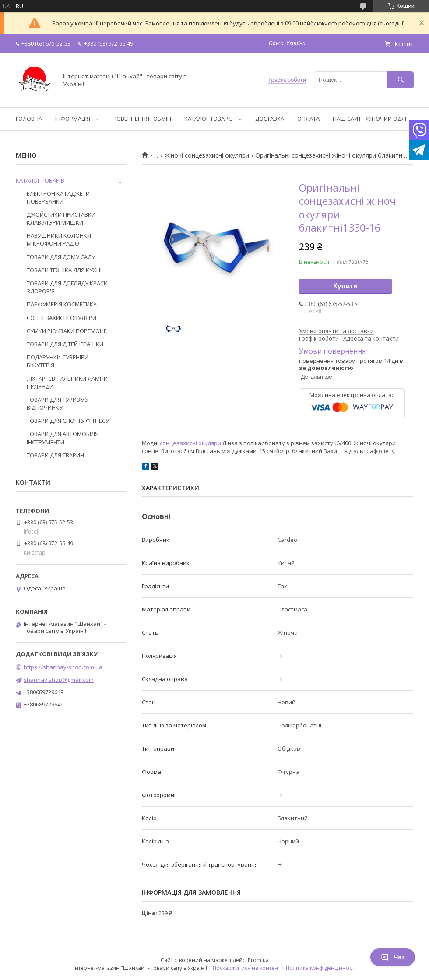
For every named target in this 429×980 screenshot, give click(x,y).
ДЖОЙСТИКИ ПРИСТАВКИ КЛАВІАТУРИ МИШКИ (61, 218)
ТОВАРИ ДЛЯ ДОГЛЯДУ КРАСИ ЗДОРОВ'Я (67, 287)
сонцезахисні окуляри (190, 443)
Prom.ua (258, 960)
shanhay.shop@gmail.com (59, 680)
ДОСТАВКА (270, 119)
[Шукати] (401, 80)
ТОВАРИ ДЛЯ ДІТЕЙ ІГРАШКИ (65, 344)
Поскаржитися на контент (246, 968)
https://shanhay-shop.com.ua (63, 667)
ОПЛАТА (308, 119)
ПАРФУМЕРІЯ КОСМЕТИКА (62, 304)
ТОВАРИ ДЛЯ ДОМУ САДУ (61, 257)
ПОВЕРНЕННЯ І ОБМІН (142, 119)
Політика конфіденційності (321, 968)
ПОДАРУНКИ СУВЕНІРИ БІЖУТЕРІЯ (58, 361)
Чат (393, 957)
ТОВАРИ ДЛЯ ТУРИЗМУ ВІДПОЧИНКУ (58, 404)
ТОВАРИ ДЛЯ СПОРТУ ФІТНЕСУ (68, 421)
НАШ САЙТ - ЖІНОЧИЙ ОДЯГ (370, 119)
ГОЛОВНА (29, 119)
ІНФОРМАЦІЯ (73, 119)
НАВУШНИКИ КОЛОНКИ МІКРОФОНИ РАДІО (59, 239)
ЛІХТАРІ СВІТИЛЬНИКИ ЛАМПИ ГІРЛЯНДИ (67, 383)
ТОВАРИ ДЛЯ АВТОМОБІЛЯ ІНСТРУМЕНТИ (63, 438)
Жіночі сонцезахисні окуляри (207, 155)
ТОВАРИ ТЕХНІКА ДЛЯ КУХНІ (64, 270)
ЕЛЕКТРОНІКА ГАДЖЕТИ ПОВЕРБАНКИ (58, 197)
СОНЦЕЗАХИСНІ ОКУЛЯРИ (62, 318)
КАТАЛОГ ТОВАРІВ (209, 119)
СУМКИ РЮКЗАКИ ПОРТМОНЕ (67, 331)
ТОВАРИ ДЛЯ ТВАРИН (55, 455)
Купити (345, 286)
